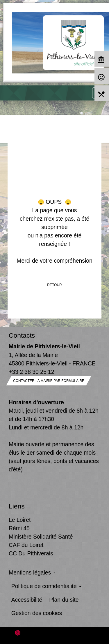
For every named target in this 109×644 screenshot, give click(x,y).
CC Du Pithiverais (31, 553)
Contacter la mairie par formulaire (49, 381)
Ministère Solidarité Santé (41, 537)
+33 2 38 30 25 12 (32, 372)
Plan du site (64, 600)
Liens (17, 506)
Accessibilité (27, 600)
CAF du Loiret (26, 545)
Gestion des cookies (37, 613)
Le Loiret (20, 520)
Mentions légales (30, 572)
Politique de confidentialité (44, 586)
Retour (54, 285)
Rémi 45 (19, 528)
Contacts (22, 335)
